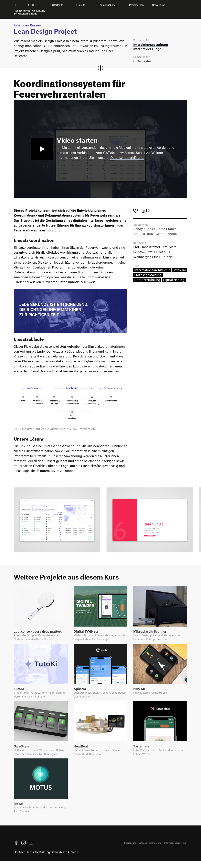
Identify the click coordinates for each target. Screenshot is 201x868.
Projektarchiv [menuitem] (137, 5)
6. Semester (142, 62)
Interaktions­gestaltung (151, 45)
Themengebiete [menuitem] (107, 5)
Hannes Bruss (144, 235)
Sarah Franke (166, 230)
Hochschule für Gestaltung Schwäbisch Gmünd (46, 859)
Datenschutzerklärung (127, 158)
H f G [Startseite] (30, 9)
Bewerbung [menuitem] (159, 5)
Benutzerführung (147, 281)
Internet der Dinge (147, 49)
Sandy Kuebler (144, 230)
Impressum (130, 850)
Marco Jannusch (168, 235)
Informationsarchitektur (152, 271)
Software (179, 271)
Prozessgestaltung (148, 276)
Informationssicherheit (176, 850)
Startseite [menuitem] (58, 5)
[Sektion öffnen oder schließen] (100, 69)
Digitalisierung (174, 281)
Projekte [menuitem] (81, 5)
